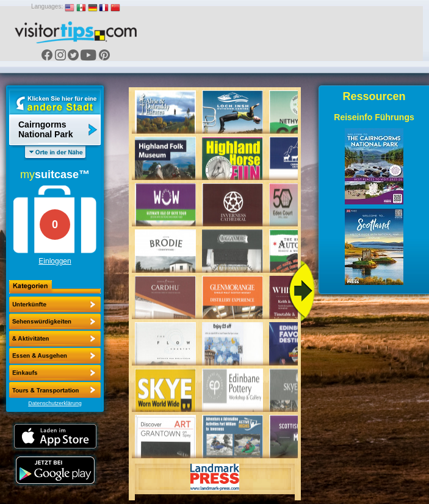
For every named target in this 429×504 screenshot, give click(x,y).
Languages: (47, 6)
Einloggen (55, 261)
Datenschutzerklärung (55, 403)
